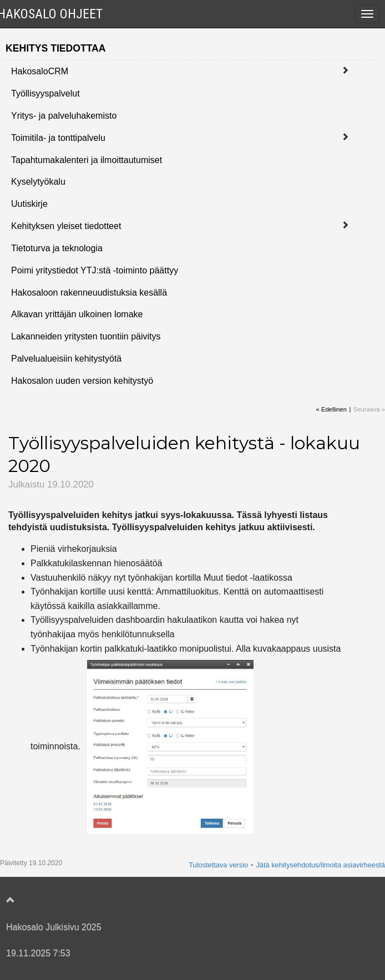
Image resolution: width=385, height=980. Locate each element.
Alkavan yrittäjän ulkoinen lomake (77, 314)
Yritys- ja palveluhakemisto (64, 116)
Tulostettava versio (218, 865)
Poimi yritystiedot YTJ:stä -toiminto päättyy (95, 270)
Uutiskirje (29, 204)
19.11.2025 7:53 (38, 953)
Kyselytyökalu (38, 182)
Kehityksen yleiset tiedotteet (66, 226)
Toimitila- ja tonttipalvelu (58, 138)
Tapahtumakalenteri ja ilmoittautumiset (87, 160)
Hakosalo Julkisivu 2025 (54, 927)
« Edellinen (331, 409)
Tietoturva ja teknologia (57, 248)
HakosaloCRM (40, 71)
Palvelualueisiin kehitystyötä (66, 359)
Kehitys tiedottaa (56, 48)
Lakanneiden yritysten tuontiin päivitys (86, 336)
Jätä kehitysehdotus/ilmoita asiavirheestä (320, 865)
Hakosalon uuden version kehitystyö (82, 381)
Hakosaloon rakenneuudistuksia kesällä (89, 293)
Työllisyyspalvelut (45, 93)
